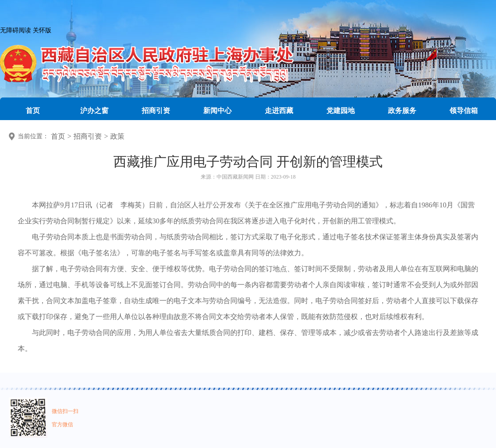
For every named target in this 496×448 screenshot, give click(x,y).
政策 (117, 136)
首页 (58, 136)
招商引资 (88, 136)
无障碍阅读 (15, 30)
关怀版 (42, 30)
